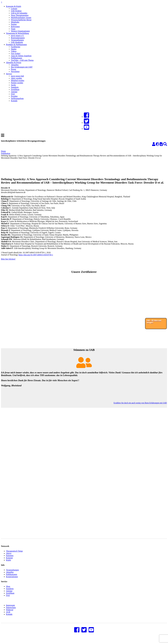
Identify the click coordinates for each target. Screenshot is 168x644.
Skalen (14, 49)
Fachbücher (16, 47)
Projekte (14, 96)
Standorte (15, 87)
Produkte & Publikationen (16, 45)
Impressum (10, 609)
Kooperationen (12, 580)
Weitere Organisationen (20, 31)
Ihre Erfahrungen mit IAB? (22, 67)
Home (3, 151)
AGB (8, 616)
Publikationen (16, 58)
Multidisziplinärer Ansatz (21, 18)
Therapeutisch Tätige (14, 555)
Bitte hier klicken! (8, 259)
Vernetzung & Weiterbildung (17, 33)
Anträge (14, 92)
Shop (8, 590)
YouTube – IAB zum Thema (22, 60)
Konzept (9, 562)
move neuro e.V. (17, 36)
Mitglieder (15, 22)
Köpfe (8, 564)
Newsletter (15, 71)
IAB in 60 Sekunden (19, 13)
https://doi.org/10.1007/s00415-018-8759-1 (36, 255)
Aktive (9, 557)
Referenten (15, 27)
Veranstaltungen (17, 40)
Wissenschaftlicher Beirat (21, 20)
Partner (14, 24)
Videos (14, 51)
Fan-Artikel (16, 54)
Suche (13, 85)
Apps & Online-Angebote (21, 56)
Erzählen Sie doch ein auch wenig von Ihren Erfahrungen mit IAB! (140, 403)
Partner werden (17, 83)
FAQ (13, 94)
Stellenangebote (17, 98)
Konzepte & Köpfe (14, 6)
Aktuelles (15, 65)
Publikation (6, 153)
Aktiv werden (16, 78)
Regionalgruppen (18, 38)
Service (9, 74)
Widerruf (10, 613)
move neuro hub (17, 76)
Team (13, 29)
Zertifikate (15, 89)
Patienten (10, 559)
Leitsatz (14, 9)
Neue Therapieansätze (20, 15)
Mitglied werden (18, 80)
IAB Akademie (17, 42)
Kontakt (14, 101)
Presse (14, 69)
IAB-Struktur (16, 11)
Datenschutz (11, 611)
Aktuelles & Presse (14, 62)
